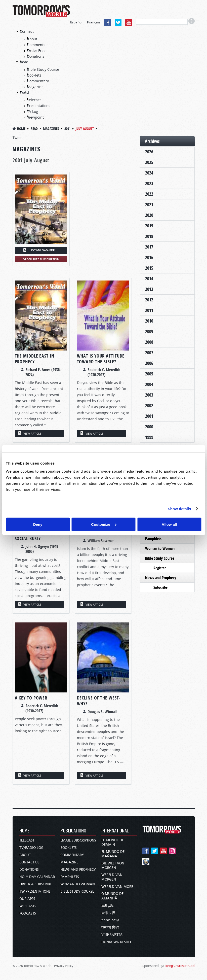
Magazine (35, 87)
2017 (149, 247)
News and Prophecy (161, 578)
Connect (27, 31)
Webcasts (28, 906)
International (115, 831)
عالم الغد (108, 906)
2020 (149, 215)
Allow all (169, 524)
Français (94, 22)
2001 (67, 129)
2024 (149, 173)
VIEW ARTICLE (32, 433)
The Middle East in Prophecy (35, 359)
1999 (149, 437)
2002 (149, 406)
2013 (149, 289)
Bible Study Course (43, 69)
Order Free (36, 50)
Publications (73, 831)
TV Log (33, 111)
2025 (149, 162)
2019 (149, 226)
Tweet (18, 138)
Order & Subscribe (35, 884)
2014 (149, 279)
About (32, 39)
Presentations (39, 106)
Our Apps (27, 899)
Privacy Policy (64, 966)
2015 (149, 268)
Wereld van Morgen (112, 877)
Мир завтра (112, 935)
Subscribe (160, 587)
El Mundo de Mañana (113, 854)
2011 (149, 310)
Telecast (34, 100)
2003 (149, 395)
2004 (149, 384)
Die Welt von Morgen (113, 866)
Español (76, 22)
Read (24, 62)
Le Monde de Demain (113, 842)
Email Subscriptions (78, 840)
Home (21, 129)
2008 (149, 342)
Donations (36, 56)
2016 (149, 257)
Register (160, 568)
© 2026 (18, 966)
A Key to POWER (31, 698)
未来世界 (108, 913)
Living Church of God (180, 966)
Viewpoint (35, 117)
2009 (149, 331)
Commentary (38, 81)
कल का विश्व (110, 927)
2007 (149, 353)
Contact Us (29, 862)
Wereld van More (117, 887)
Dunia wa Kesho (116, 942)
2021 (149, 205)
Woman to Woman (160, 548)
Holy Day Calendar (37, 877)
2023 (149, 183)
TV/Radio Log (31, 848)
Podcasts (28, 913)
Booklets (34, 75)
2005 (149, 374)
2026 (149, 152)
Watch (25, 92)
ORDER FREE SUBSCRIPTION (41, 259)
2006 (149, 363)
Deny (38, 524)
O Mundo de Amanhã (112, 896)
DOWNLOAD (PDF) (43, 250)
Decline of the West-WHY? (99, 701)
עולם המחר (110, 920)
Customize (104, 524)
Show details (179, 509)
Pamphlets (153, 539)
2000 (149, 427)
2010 (149, 321)
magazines (51, 129)
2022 (149, 194)
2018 (149, 236)
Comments (36, 45)
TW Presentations (35, 891)
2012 (149, 300)
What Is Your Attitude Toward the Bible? (101, 359)
